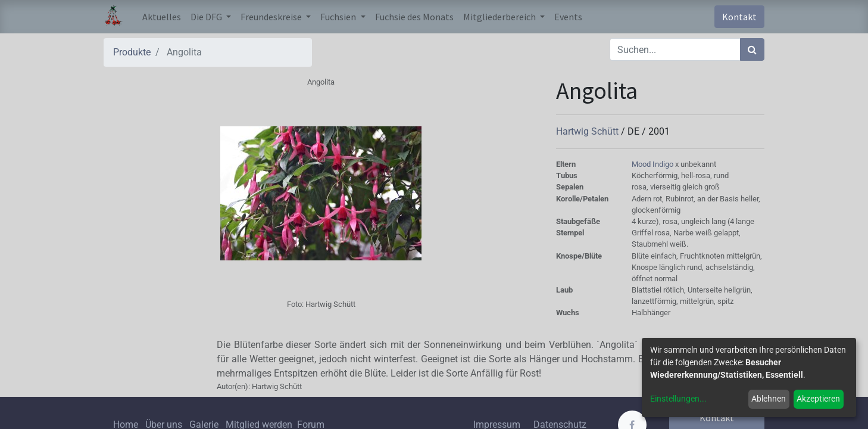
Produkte (132, 52)
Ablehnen (769, 399)
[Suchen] (752, 49)
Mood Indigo (653, 164)
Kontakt (739, 17)
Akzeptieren (818, 399)
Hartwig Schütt (588, 131)
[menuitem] (162, 17)
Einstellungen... (678, 399)
